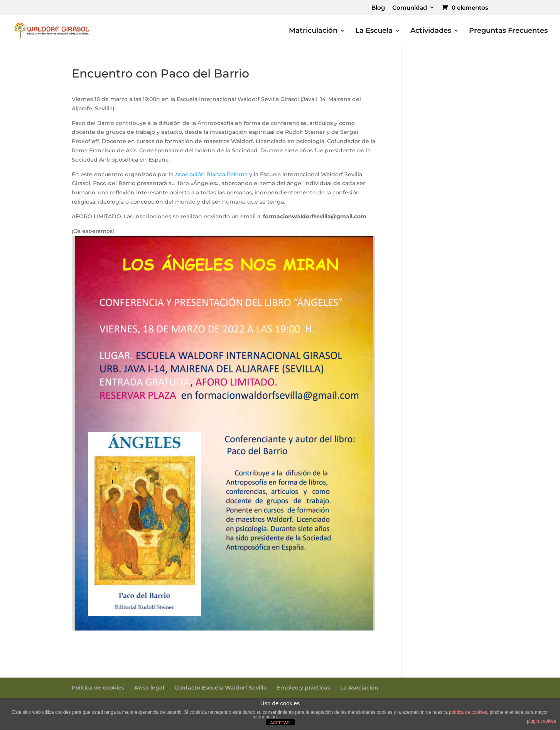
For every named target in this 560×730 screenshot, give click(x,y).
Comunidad (410, 8)
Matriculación (313, 31)
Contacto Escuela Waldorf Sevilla (221, 688)
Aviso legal (149, 688)
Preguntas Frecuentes (508, 31)
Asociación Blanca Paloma (211, 174)
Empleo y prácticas (304, 688)
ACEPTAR (280, 723)
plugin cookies (541, 721)
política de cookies (468, 712)
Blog (378, 8)
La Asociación (359, 688)
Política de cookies (98, 688)
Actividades (431, 31)
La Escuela (374, 31)
